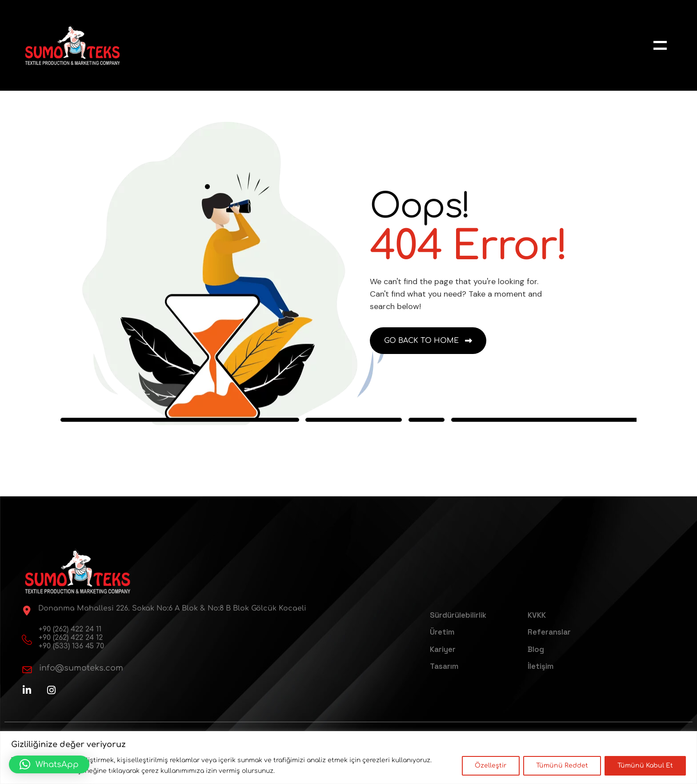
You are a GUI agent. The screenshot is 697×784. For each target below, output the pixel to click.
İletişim (541, 666)
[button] (49, 764)
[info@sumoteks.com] (27, 670)
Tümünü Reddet (562, 766)
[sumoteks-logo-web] (72, 45)
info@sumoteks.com (81, 668)
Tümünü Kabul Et (645, 766)
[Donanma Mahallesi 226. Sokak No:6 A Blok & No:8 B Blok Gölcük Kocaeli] (27, 611)
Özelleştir (491, 766)
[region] (348, 758)
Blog (536, 649)
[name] (660, 45)
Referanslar (549, 632)
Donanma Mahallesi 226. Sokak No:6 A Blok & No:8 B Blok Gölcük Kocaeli (172, 608)
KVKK (537, 615)
